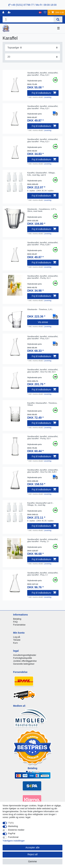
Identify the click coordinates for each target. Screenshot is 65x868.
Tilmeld (17, 640)
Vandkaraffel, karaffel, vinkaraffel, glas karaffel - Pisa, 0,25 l (43, 244)
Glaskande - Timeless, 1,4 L (40, 309)
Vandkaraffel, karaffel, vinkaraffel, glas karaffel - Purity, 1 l (43, 540)
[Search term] (28, 19)
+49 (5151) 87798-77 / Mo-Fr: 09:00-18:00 (33, 5)
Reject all (33, 854)
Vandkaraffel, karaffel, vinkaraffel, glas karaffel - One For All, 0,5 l (43, 371)
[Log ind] (4, 12)
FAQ (15, 622)
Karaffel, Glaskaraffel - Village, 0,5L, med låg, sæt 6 (41, 174)
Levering (48, 97)
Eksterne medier (16, 830)
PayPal (12, 833)
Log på (17, 637)
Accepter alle (32, 847)
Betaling (17, 619)
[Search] (58, 19)
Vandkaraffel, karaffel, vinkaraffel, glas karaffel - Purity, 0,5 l (43, 437)
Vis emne (43, 322)
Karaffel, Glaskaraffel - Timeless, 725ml (42, 404)
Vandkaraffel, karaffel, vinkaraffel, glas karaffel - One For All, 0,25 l (43, 471)
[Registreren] (10, 12)
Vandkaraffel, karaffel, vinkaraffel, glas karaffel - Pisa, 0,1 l (43, 140)
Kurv (16, 643)
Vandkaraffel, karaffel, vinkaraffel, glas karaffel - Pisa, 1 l (43, 574)
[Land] (40, 12)
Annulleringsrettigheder (25, 655)
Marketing (13, 826)
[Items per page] (32, 57)
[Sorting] (32, 48)
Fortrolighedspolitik (23, 658)
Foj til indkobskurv (44, 93)
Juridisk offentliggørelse (25, 661)
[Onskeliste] (45, 12)
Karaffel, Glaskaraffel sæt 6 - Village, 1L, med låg (40, 504)
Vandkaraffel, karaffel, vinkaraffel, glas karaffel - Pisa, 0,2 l (43, 107)
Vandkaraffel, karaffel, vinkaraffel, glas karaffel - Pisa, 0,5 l (43, 337)
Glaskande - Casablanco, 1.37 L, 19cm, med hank (42, 210)
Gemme (33, 861)
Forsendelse (19, 625)
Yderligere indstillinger (14, 841)
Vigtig (11, 823)
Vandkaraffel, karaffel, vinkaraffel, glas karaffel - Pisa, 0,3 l (43, 74)
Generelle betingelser (24, 664)
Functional (13, 837)
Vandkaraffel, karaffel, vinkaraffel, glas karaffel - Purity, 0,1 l (43, 277)
